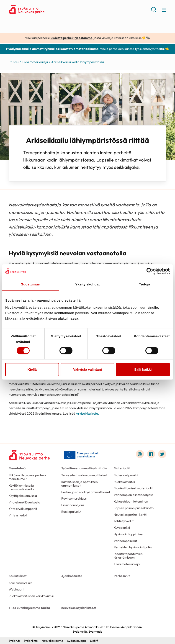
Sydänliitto (31, 641)
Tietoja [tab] (145, 284)
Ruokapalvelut (71, 512)
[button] (154, 11)
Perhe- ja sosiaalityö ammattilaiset (86, 492)
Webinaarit (17, 589)
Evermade (95, 631)
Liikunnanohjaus (73, 505)
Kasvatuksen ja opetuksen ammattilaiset (80, 484)
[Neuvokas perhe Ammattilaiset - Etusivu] (29, 455)
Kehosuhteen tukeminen (131, 501)
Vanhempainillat (125, 541)
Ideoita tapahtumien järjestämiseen (128, 556)
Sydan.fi (14, 641)
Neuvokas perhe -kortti (130, 515)
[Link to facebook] (151, 454)
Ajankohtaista (72, 576)
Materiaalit (122, 468)
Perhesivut (122, 576)
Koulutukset (18, 576)
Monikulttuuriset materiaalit (133, 488)
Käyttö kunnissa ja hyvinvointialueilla (21, 487)
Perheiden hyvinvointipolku (133, 547)
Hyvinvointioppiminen (129, 534)
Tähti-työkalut (124, 521)
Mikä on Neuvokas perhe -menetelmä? (27, 477)
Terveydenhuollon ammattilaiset (84, 475)
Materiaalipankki (126, 475)
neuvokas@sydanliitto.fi (79, 608)
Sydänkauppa (77, 641)
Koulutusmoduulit (21, 583)
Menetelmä (17, 468)
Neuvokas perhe (52, 641)
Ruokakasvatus (124, 482)
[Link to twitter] (162, 454)
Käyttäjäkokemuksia (23, 496)
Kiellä (32, 369)
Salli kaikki (143, 369)
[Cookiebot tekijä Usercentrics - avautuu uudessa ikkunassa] (150, 271)
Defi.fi (94, 641)
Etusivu (14, 62)
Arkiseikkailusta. (87, 413)
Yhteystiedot (18, 515)
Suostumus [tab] (30, 284)
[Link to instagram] (140, 454)
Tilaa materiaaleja (35, 62)
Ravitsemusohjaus (74, 498)
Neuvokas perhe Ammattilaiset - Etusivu (45, 9)
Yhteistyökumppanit (23, 509)
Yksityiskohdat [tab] (87, 284)
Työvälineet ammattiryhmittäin (84, 468)
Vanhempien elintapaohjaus (134, 495)
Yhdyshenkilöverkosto (24, 502)
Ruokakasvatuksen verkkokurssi (31, 596)
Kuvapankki (122, 528)
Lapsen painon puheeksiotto (134, 508)
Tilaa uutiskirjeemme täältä (29, 608)
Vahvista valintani (87, 369)
